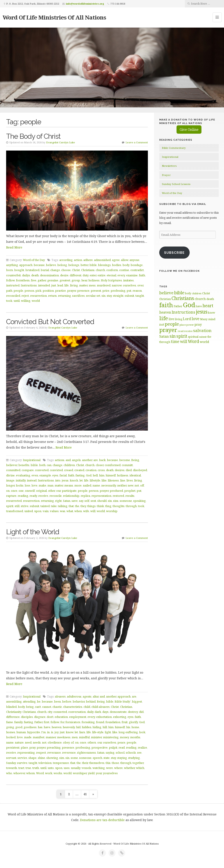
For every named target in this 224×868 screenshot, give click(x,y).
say (81, 501)
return (52, 296)
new (130, 485)
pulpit (113, 747)
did (141, 712)
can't (38, 707)
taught (140, 296)
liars (82, 732)
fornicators (73, 722)
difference (13, 717)
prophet (130, 491)
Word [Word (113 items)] (193, 341)
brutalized (32, 270)
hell (95, 475)
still (17, 506)
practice (60, 291)
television (45, 763)
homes (11, 732)
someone (126, 501)
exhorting (120, 717)
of (72, 742)
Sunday (11, 763)
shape (32, 758)
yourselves (110, 773)
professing (118, 291)
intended (44, 285)
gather (42, 280)
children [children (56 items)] (197, 293)
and (68, 460)
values (54, 511)
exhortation (104, 717)
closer (100, 465)
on (8, 491)
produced (116, 491)
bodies (117, 265)
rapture (11, 496)
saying (110, 753)
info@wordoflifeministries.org (85, 4)
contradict (137, 270)
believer (12, 465)
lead (60, 285)
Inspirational (32, 460)
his (128, 727)
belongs (74, 265)
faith (142, 275)
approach (26, 265)
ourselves (129, 285)
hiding (97, 727)
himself (111, 475)
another (87, 460)
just (54, 285)
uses (67, 768)
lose (27, 485)
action (78, 260)
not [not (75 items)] (162, 324)
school (120, 753)
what (70, 511)
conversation (77, 712)
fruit (125, 722)
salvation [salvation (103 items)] (202, 330)
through (131, 506)
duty (86, 275)
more (78, 485)
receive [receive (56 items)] (188, 331)
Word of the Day (34, 260)
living (74, 285)
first (46, 722)
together (138, 763)
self (87, 501)
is (52, 732)
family (18, 722)
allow (125, 260)
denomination (49, 275)
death (35, 275)
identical (135, 475)
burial (45, 270)
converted (42, 470)
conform (112, 270)
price (106, 291)
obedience (55, 742)
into (58, 480)
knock (74, 480)
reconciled (13, 296)
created (79, 470)
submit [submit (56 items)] (203, 337)
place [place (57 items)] (183, 325)
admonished (102, 260)
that (71, 506)
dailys (26, 275)
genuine (53, 280)
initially (21, 480)
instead (32, 480)
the (77, 506)
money (124, 737)
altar (96, 696)
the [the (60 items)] (209, 337)
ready (33, 496)
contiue (124, 270)
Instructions (29, 285)
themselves (97, 763)
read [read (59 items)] (181, 331)
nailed (87, 485)
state (107, 758)
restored (118, 496)
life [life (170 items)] (164, 318)
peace (121, 742)
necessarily (109, 485)
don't (50, 717)
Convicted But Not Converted (50, 322)
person (29, 291)
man (50, 485)
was (63, 511)
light (108, 732)
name (96, 485)
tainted (45, 506)
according (66, 260)
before (67, 701)
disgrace (40, 717)
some (74, 758)
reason (137, 291)
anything (12, 265)
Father (38, 722)
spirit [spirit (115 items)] (182, 336)
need (28, 742)
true (28, 768)
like (104, 480)
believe (51, 265)
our (58, 491)
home (135, 727)
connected (60, 712)
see (139, 753)
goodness (30, 727)
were (109, 768)
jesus (65, 480)
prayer (72, 291)
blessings (104, 265)
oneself (30, 491)
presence (83, 291)
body (126, 265)
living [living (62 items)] (179, 319)
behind (91, 701)
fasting (80, 475)
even (35, 475)
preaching (54, 747)
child (87, 707)
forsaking (88, 722)
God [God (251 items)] (189, 305)
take (54, 506)
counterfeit (13, 275)
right (58, 501)
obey (66, 742)
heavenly (69, 727)
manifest (39, 737)
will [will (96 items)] (184, 341)
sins (116, 501)
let (81, 480)
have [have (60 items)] (199, 306)
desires (120, 470)
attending (29, 701)
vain (46, 511)
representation (101, 496)
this (108, 763)
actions (60, 460)
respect (41, 753)
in (48, 732)
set (98, 296)
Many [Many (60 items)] (204, 319)
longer (10, 485)
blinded (11, 707)
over (140, 285)
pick (38, 291)
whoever (19, 773)
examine (132, 275)
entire (101, 275)
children (69, 465)
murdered (104, 285)
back (102, 460)
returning (64, 296)
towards (12, 768)
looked (11, 737)
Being (135, 460)
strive (25, 506)
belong (62, 265)
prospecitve (100, 747)
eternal (111, 275)
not (137, 485)
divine (10, 475)
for (62, 722)
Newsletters (169, 166)
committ (127, 465)
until (17, 301)
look (142, 732)
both (42, 465)
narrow (117, 285)
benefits (24, 465)
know (70, 732)
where (118, 768)
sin (103, 296)
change (55, 270)
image (10, 480)
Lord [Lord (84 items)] (187, 319)
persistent (13, 747)
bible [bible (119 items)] (179, 293)
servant (11, 758)
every (121, 275)
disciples (27, 717)
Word (40, 773)
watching (99, 768)
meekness (64, 737)
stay (109, 296)
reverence (69, 753)
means (69, 485)
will (93, 511)
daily (90, 712)
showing (52, 758)
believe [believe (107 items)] (166, 293)
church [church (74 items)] (200, 299)
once (14, 491)
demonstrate (118, 712)
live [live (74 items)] (171, 319)
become (125, 460)
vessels (86, 768)
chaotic (57, 707)
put (129, 291)
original (41, 491)
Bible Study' (123, 701)
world (36, 301)
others (92, 742)
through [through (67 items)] (165, 342)
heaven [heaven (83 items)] (165, 312)
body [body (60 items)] (188, 293)
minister (96, 737)
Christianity (14, 712)
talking (63, 506)
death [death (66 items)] (210, 299)
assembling (14, 701)
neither (122, 485)
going (10, 727)
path (9, 291)
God (89, 475)
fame (10, 722)
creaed (69, 470)
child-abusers (101, 707)
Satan (67, 501)
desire (64, 275)
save (75, 501)
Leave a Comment (137, 142)
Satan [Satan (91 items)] (164, 336)
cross (101, 470)
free (34, 280)
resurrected (14, 501)
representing (26, 753)
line (123, 480)
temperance (61, 763)
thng (108, 506)
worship (112, 511)
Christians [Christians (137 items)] (183, 298)
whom (31, 773)
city (50, 712)
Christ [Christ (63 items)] (206, 293)
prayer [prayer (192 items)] (168, 330)
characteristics (73, 707)
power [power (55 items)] (190, 325)
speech (97, 758)
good (19, 727)
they (83, 506)
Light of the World (33, 532)
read (122, 747)
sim (62, 758)
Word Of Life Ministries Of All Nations (54, 17)
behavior (79, 701)
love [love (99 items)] (196, 319)
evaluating (23, 475)
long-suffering (128, 732)
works (58, 773)
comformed (113, 465)
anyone (134, 260)
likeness (113, 480)
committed (13, 470)
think (100, 506)
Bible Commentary (174, 148)
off (142, 485)
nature (19, 742)
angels (76, 460)
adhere (88, 260)
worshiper (80, 773)
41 (85, 794)
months (135, 737)
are (96, 460)
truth (36, 768)
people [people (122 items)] (172, 324)
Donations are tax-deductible (102, 820)
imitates (128, 280)
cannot (47, 707)
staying (122, 758)
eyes (55, 475)
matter (83, 285)
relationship (71, 496)
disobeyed (140, 470)
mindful (84, 737)
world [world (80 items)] (204, 342)
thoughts (119, 506)
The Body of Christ (33, 136)
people (18, 291)
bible (93, 265)
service (22, 758)
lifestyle (95, 480)
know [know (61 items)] (212, 312)
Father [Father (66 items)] (178, 306)
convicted (56, 470)
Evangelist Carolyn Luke (61, 142)
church (100, 270)
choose (66, 270)
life (66, 285)
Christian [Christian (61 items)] (165, 299)
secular (91, 296)
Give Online (189, 130)
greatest (65, 280)
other (52, 491)
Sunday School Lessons (176, 184)
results (130, 496)
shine (41, 758)
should (102, 501)
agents (87, 696)
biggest (137, 701)
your (99, 773)
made (28, 737)
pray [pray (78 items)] (198, 324)
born (10, 270)
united (29, 511)
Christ (76, 270)
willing (26, 301)
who (9, 773)
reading (23, 496)
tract (21, 768)
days (105, 712)
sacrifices (78, 296)
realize (142, 747)
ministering (111, 737)
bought (19, 270)
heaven (57, 727)
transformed (15, 511)
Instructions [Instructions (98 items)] (184, 312)
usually (76, 768)
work (49, 773)
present (96, 291)
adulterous (74, 696)
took (9, 301)
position (48, 291)
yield (91, 773)
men (75, 737)
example (45, 475)
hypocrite (34, 732)
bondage (137, 265)
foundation (113, 722)
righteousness (86, 753)
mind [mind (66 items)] (212, 319)
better (84, 265)
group (76, 280)
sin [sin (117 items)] (173, 336)
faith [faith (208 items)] (166, 305)
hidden (87, 727)
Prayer (166, 175)
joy (56, 732)
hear (84, 280)
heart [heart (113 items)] (208, 306)
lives (130, 480)
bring (30, 707)
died (129, 470)
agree (116, 260)
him (102, 475)
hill (105, 727)
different (76, 275)
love (34, 485)
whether (129, 768)
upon (38, 511)
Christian (126, 707)
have (47, 727)
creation (91, 470)
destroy (133, 712)
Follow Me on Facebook (179, 271)
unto (51, 768)
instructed (13, 285)
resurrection (38, 296)
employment (78, 717)
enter (93, 275)
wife (86, 511)
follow (10, 280)
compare (28, 470)
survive (22, 763)
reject (25, 296)
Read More (14, 247)
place (24, 747)
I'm (44, 732)
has (40, 727)
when (78, 511)
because (39, 265)
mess (92, 285)
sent (93, 501)
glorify (133, 722)
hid (78, 727)
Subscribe (174, 253)
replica (85, 496)
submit (129, 296)
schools (131, 753)
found (100, 722)
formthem (23, 280)
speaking (139, 501)
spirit (10, 506)
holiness (94, 280)
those (115, 763)
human (21, 732)
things (91, 506)
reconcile (56, 496)
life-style (98, 732)
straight (118, 296)
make (42, 485)
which (140, 768)
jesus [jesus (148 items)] (202, 312)
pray (32, 747)
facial (63, 475)
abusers (60, 696)
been (57, 701)
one (21, 491)
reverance (54, 753)
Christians (88, 270)
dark (98, 712)
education (61, 717)
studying (134, 758)
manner (51, 737)
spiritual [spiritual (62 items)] (193, 337)
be (39, 701)
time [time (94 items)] (175, 342)
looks (20, 485)
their (85, 763)
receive (43, 496)
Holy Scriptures (111, 280)
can (49, 465)
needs (37, 742)
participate (69, 491)
